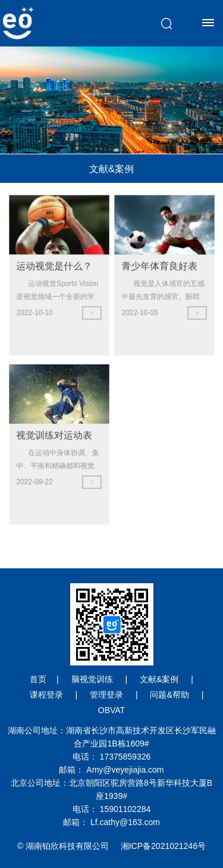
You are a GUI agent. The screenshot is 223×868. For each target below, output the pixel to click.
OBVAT (111, 710)
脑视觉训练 (92, 679)
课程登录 (46, 695)
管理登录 (106, 695)
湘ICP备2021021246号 (163, 846)
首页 (38, 679)
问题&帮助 (169, 695)
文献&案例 (159, 679)
